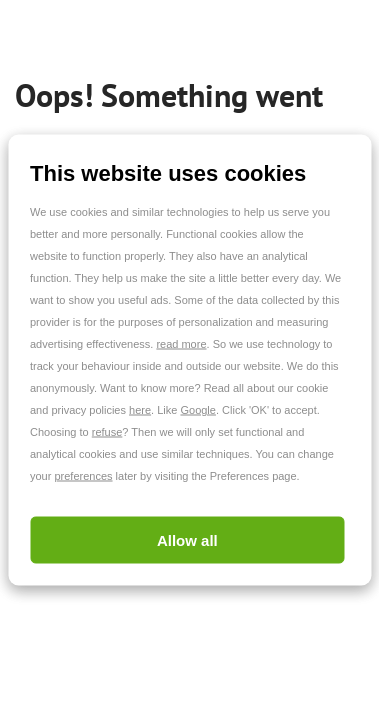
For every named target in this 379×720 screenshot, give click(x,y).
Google (197, 410)
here (140, 410)
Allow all (187, 540)
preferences (83, 476)
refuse (107, 432)
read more (181, 344)
